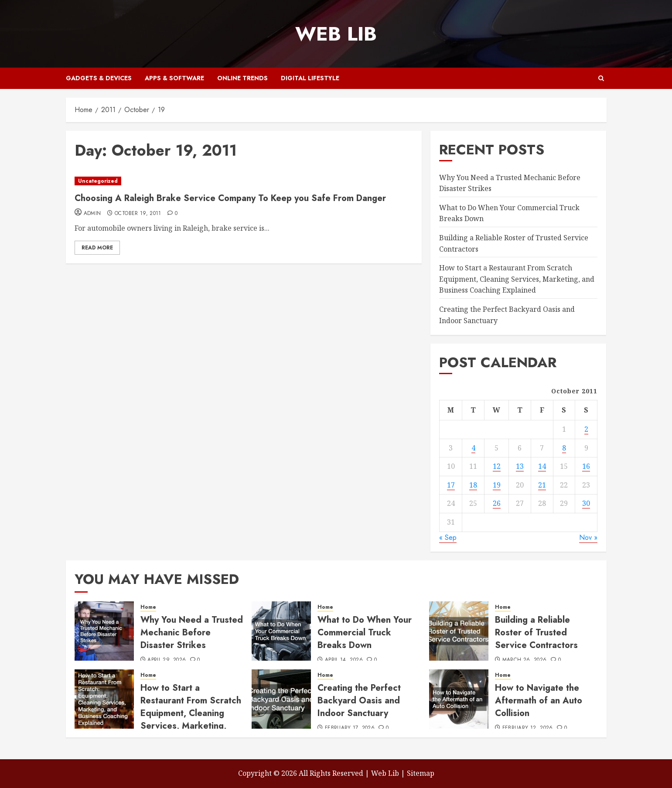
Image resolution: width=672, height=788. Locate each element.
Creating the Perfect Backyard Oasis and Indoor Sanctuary (359, 701)
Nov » (588, 537)
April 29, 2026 (167, 660)
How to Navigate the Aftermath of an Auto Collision (539, 701)
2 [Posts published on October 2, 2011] (586, 429)
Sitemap (421, 773)
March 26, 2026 (525, 660)
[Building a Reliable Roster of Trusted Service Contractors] (459, 631)
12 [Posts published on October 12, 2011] (497, 466)
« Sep (448, 537)
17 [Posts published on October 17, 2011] (451, 485)
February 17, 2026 (350, 728)
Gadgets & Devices (99, 78)
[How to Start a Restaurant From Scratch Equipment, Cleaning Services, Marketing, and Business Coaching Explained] (104, 699)
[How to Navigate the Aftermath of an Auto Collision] (459, 699)
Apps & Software (174, 78)
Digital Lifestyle (310, 78)
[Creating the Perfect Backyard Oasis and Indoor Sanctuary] (281, 699)
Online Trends (242, 78)
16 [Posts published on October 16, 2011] (586, 466)
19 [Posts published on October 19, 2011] (497, 485)
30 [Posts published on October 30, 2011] (586, 503)
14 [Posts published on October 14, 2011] (542, 466)
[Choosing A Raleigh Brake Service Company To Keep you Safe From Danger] (244, 181)
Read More (97, 248)
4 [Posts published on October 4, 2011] (473, 448)
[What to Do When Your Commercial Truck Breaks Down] (281, 631)
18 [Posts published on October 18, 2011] (473, 485)
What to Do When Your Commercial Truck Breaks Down (365, 633)
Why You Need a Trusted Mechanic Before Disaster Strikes (192, 633)
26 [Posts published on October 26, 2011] (497, 503)
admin (92, 214)
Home (148, 607)
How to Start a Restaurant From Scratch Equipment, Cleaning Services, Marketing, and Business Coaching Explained (517, 279)
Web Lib (336, 34)
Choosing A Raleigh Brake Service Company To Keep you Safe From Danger (230, 198)
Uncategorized (98, 181)
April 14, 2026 (344, 660)
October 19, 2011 (138, 214)
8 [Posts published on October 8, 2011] (564, 448)
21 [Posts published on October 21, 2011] (542, 485)
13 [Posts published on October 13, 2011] (520, 466)
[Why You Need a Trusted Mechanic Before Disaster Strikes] (104, 631)
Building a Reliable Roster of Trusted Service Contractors (536, 633)
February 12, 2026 (528, 728)
